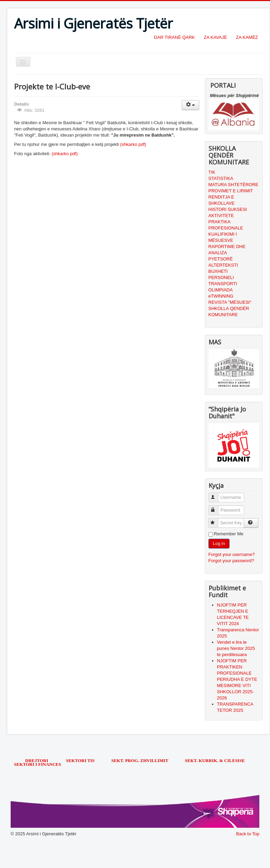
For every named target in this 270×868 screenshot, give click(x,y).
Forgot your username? (232, 554)
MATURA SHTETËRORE (234, 185)
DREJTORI (37, 760)
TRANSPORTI (223, 284)
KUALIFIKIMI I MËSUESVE (223, 237)
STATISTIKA (221, 178)
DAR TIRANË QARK (174, 37)
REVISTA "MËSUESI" (230, 302)
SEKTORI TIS (81, 760)
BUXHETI (218, 271)
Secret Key (216, 520)
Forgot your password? (231, 561)
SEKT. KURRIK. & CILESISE (215, 760)
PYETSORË (221, 259)
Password (217, 507)
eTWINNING (221, 296)
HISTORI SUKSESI (228, 209)
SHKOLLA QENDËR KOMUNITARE (229, 312)
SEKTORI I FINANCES (38, 764)
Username (217, 495)
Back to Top (248, 834)
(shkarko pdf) (133, 144)
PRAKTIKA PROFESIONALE (226, 225)
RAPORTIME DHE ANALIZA (227, 250)
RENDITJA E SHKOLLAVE (222, 200)
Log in (219, 543)
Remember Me (229, 534)
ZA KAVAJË (215, 37)
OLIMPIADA (221, 290)
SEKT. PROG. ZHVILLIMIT (140, 760)
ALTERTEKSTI (223, 265)
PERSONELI (221, 277)
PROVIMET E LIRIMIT (231, 191)
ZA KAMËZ (247, 37)
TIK (212, 172)
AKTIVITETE (221, 216)
